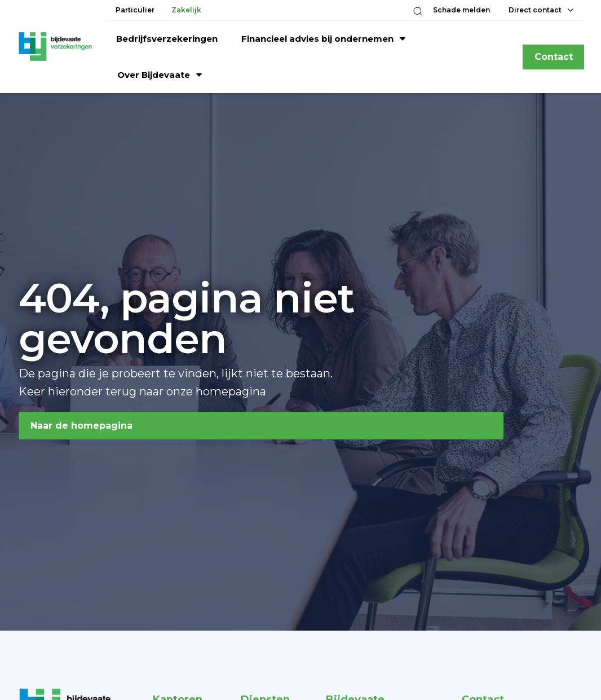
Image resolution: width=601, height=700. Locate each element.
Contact (554, 57)
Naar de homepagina (81, 426)
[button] (418, 11)
